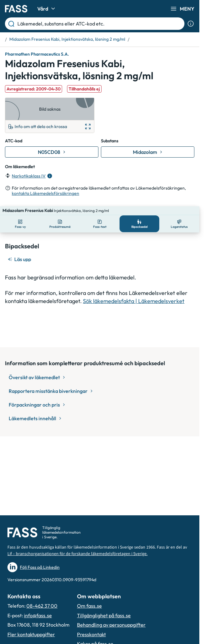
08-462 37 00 (42, 606)
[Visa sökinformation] (191, 24)
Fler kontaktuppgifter (31, 634)
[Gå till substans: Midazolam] (148, 152)
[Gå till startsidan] (16, 9)
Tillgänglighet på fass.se (104, 615)
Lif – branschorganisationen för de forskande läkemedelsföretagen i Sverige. (77, 554)
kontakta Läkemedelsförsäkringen (45, 193)
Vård (47, 9)
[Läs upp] (20, 251)
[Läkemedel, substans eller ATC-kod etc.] (100, 24)
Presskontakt (91, 634)
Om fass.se (89, 606)
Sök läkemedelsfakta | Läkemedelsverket (134, 292)
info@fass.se (38, 615)
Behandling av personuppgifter (111, 625)
